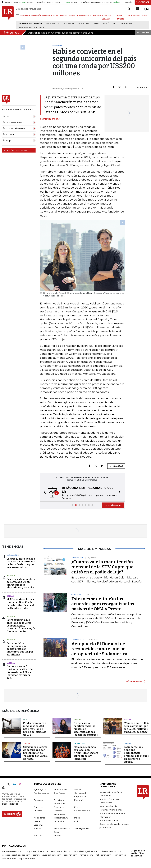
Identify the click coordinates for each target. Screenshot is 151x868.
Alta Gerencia (60, 789)
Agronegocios (40, 789)
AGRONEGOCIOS (84, 15)
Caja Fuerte (60, 793)
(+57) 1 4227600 (10, 804)
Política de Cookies (109, 820)
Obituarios (59, 821)
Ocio (77, 821)
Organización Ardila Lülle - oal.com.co (138, 853)
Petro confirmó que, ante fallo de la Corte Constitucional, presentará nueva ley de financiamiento (21, 626)
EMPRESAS (47, 15)
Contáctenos (106, 803)
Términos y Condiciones (111, 810)
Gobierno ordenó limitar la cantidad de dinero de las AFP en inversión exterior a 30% (20, 672)
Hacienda (11, 576)
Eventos (78, 807)
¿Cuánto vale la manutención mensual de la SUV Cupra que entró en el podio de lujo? (102, 567)
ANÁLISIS (97, 15)
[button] (44, 493)
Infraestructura (61, 818)
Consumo (38, 800)
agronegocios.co (36, 851)
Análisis (78, 789)
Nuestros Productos (109, 799)
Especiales (59, 807)
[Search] (129, 9)
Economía (79, 800)
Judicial (27, 744)
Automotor (13, 555)
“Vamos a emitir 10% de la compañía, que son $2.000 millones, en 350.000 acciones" (136, 728)
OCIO (55, 15)
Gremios (97, 23)
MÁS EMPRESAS (134, 681)
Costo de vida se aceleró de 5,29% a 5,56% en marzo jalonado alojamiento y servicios (21, 583)
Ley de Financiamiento (124, 23)
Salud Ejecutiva (82, 828)
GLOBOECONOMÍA (67, 15)
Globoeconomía (82, 811)
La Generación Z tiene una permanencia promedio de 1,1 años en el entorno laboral (136, 754)
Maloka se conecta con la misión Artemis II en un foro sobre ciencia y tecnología (86, 753)
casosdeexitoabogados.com (16, 855)
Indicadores (39, 818)
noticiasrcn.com (103, 855)
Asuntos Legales (41, 793)
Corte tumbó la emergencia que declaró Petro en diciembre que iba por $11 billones (20, 649)
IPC (59, 23)
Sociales (38, 835)
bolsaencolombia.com (111, 851)
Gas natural (84, 23)
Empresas (38, 807)
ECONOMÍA (36, 15)
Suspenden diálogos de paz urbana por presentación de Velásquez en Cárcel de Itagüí (35, 753)
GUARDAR (140, 87)
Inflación (51, 23)
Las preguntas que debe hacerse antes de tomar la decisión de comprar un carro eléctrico (21, 563)
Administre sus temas (15, 150)
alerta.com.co (9, 858)
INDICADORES (134, 15)
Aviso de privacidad (109, 806)
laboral (11, 663)
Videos (57, 835)
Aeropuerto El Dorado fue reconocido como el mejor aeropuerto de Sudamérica (99, 649)
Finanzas (38, 811)
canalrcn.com (70, 855)
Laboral (128, 744)
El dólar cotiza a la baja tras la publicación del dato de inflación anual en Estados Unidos (20, 604)
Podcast (38, 828)
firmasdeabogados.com (85, 851)
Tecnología (79, 744)
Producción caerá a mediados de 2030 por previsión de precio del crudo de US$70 (35, 729)
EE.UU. (26, 719)
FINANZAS (25, 15)
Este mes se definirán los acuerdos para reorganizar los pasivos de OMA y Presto (103, 604)
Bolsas (10, 596)
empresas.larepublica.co (59, 851)
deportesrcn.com (27, 858)
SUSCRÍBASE (143, 2)
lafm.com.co (120, 855)
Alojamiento (69, 23)
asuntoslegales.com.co (13, 851)
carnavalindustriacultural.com (47, 855)
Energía (77, 719)
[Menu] (18, 15)
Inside (77, 818)
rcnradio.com (86, 855)
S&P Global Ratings (28, 27)
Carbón (107, 23)
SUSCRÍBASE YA (113, 505)
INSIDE (145, 15)
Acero (42, 27)
